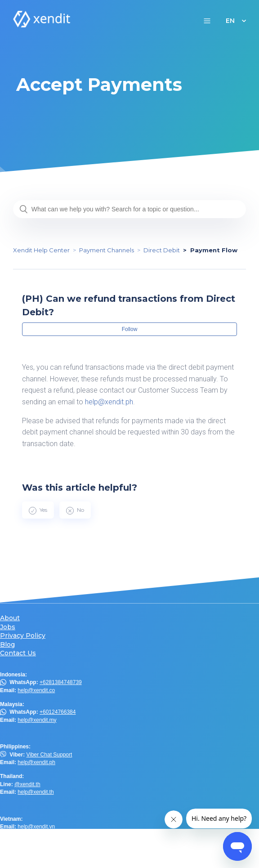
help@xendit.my (37, 720)
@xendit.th (27, 784)
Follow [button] (130, 329)
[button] (207, 20)
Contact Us (18, 653)
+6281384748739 (61, 682)
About (10, 618)
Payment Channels (107, 250)
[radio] (38, 510)
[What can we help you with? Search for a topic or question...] (129, 209)
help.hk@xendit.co (40, 849)
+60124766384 (58, 712)
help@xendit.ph (109, 402)
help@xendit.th (36, 792)
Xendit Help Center (41, 250)
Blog (7, 645)
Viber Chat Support (49, 755)
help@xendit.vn (36, 827)
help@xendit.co (36, 690)
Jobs (8, 627)
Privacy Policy (23, 636)
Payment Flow (214, 250)
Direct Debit (162, 250)
